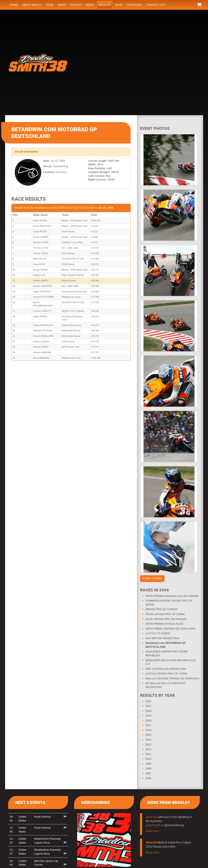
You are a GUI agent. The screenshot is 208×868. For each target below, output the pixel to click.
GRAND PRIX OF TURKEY (162, 609)
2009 (148, 764)
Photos (76, 5)
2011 (148, 754)
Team (50, 5)
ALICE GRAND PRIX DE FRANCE (166, 619)
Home (14, 5)
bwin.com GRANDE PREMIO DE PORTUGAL (172, 678)
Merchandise (96, 802)
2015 (148, 735)
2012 (148, 749)
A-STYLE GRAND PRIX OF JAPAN (166, 674)
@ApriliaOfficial (155, 825)
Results (105, 5)
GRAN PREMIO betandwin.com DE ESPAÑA (172, 596)
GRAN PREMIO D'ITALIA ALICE (164, 624)
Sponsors (135, 5)
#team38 (151, 817)
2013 (148, 745)
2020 (148, 711)
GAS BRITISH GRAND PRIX (162, 638)
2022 (148, 706)
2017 (148, 725)
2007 (148, 773)
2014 (148, 740)
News (62, 5)
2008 (148, 768)
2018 (148, 721)
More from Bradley (169, 802)
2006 (148, 778)
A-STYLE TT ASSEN (158, 633)
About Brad (32, 5)
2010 (148, 759)
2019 (148, 716)
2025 (148, 701)
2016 (148, 730)
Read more (152, 831)
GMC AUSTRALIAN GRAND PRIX (166, 669)
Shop (119, 5)
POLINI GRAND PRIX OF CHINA (165, 614)
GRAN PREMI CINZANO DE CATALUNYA (170, 629)
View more (152, 578)
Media (90, 5)
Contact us (156, 5)
